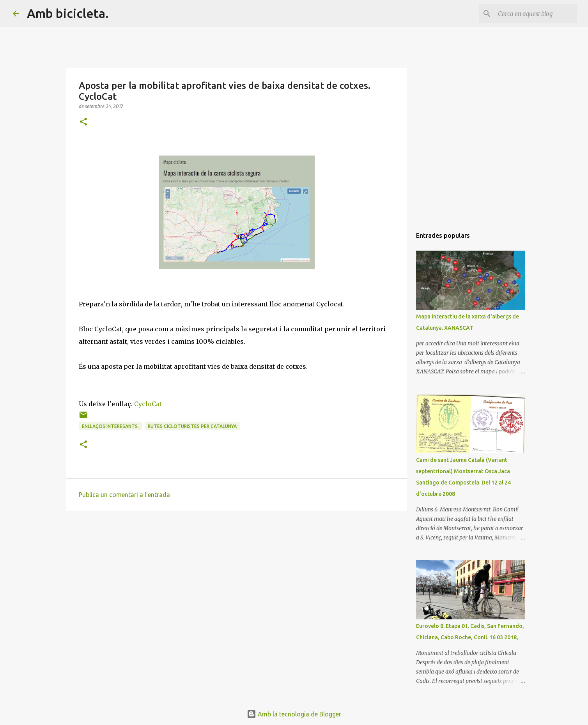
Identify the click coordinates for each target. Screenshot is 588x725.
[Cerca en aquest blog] (536, 14)
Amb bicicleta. (68, 13)
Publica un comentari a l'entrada (124, 495)
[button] (83, 122)
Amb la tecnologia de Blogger (294, 714)
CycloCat (148, 404)
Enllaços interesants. (110, 426)
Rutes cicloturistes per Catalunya (192, 426)
